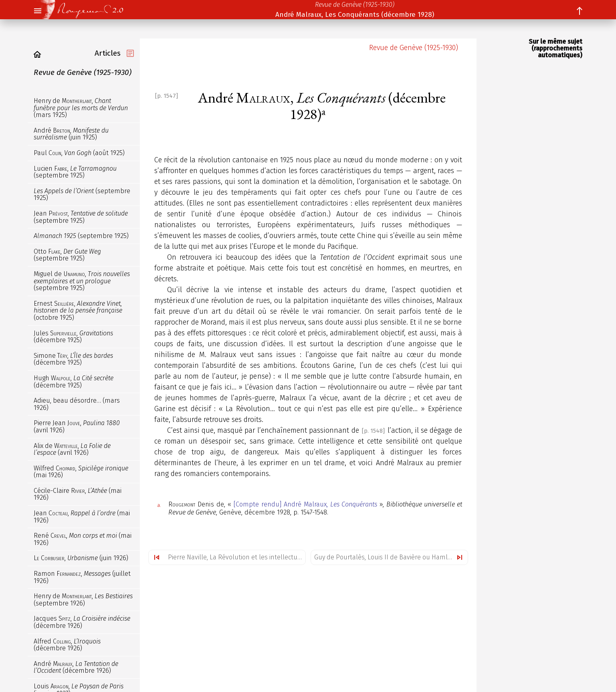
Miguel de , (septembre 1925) (82, 281)
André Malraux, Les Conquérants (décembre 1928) (355, 15)
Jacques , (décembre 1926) (82, 622)
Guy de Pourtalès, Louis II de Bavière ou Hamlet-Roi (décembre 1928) (391, 557)
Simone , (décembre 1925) (73, 359)
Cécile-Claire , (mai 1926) (78, 494)
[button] (37, 11)
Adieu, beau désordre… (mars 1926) (77, 404)
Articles (108, 53)
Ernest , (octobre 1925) (78, 311)
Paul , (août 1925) (79, 153)
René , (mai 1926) (83, 539)
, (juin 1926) (81, 558)
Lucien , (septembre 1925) (75, 172)
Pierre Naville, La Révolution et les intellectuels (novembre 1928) (237, 557)
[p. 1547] (167, 96)
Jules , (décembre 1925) (73, 337)
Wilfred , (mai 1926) (81, 472)
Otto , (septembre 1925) (67, 255)
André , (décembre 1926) (76, 667)
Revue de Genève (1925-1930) (355, 5)
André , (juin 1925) (71, 134)
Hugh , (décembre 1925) (74, 382)
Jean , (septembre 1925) (81, 217)
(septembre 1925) (82, 195)
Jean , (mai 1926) (82, 517)
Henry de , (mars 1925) (81, 108)
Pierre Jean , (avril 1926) (77, 427)
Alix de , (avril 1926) (72, 449)
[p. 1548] (373, 431)
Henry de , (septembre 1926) (83, 600)
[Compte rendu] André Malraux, (305, 504)
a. (159, 505)
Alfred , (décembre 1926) (67, 645)
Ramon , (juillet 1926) (82, 577)
